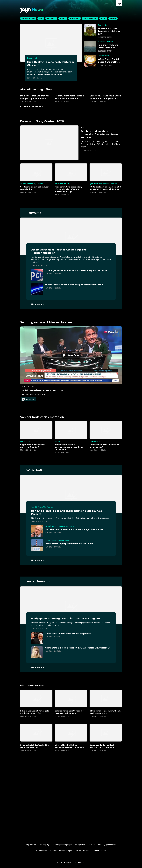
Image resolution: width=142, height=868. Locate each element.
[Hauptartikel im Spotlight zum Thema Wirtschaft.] (36, 470)
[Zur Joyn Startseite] (119, 3)
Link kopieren (28, 399)
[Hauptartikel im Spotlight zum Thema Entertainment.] (38, 581)
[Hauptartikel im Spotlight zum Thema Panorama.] (35, 213)
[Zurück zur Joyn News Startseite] (31, 10)
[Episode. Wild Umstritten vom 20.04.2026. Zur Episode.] (71, 361)
